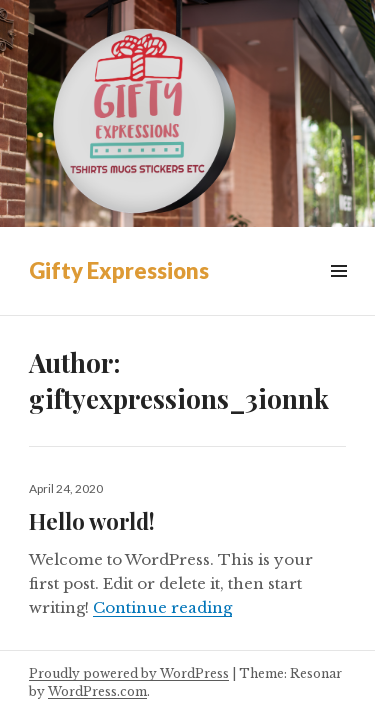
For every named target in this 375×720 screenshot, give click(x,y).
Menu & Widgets (338, 293)
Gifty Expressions (119, 270)
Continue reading (162, 607)
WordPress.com (97, 691)
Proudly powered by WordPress (129, 673)
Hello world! (92, 521)
